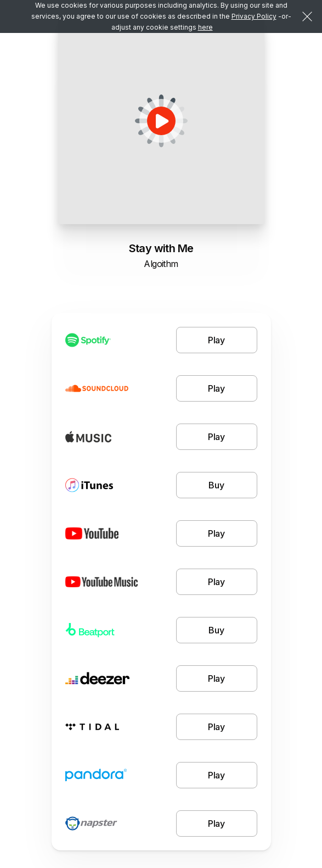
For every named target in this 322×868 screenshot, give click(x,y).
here (205, 27)
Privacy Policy (254, 16)
